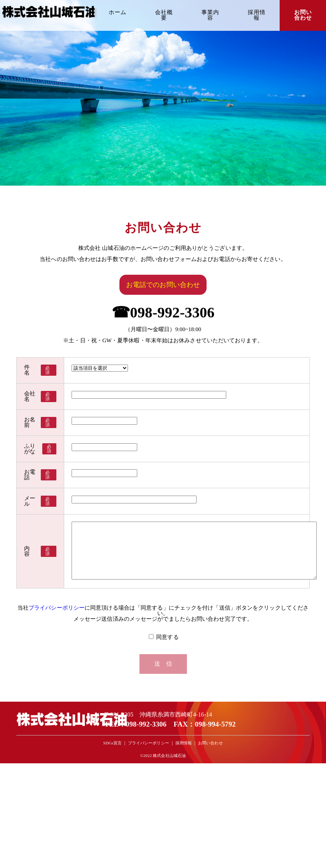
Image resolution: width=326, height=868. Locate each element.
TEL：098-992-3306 (135, 772)
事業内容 (210, 15)
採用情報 (257, 15)
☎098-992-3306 (163, 312)
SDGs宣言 (112, 792)
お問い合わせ (303, 15)
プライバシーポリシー (57, 656)
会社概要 (164, 15)
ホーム (118, 12)
